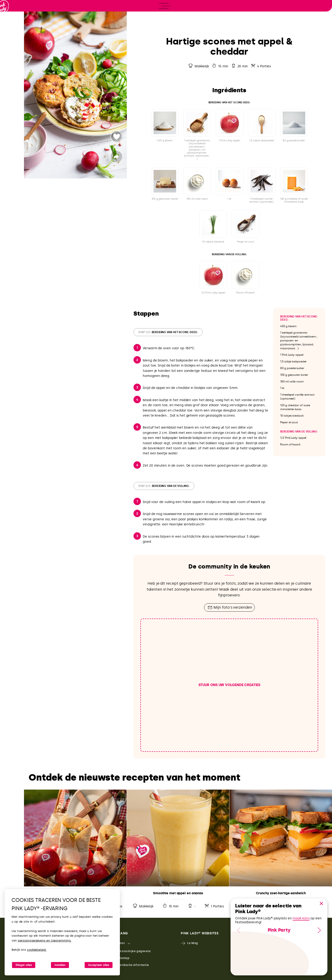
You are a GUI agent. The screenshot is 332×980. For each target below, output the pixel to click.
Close (321, 903)
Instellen (60, 965)
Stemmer (116, 136)
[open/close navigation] (12, 490)
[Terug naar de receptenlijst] (144, 9)
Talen (118, 943)
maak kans (301, 918)
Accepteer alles (99, 965)
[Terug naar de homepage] (12, 23)
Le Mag (189, 943)
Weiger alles (24, 965)
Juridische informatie (130, 965)
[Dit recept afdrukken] (311, 9)
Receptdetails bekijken (75, 850)
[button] (321, 903)
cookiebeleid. (37, 950)
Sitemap (120, 958)
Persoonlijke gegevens (131, 951)
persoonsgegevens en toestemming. (45, 940)
